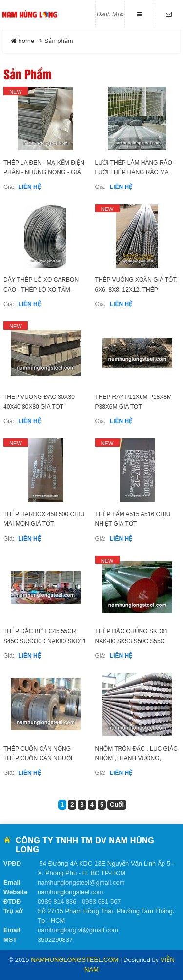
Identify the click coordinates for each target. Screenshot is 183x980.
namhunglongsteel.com (74, 960)
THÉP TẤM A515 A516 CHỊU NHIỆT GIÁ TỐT (133, 519)
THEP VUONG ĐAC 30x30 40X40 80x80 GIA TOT (39, 402)
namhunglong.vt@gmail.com (78, 930)
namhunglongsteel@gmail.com (81, 883)
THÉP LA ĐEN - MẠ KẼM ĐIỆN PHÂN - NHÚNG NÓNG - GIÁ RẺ (44, 172)
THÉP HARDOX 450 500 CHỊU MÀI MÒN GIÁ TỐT (44, 519)
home (22, 41)
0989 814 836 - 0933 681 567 (79, 902)
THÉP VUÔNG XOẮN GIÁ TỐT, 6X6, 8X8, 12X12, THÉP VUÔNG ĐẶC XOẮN (136, 290)
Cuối (117, 804)
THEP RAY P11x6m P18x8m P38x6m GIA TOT (133, 402)
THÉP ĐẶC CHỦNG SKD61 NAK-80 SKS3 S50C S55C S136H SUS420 (132, 641)
